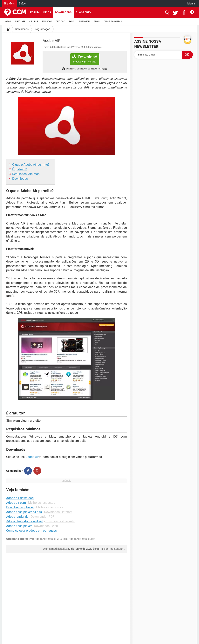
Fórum (35, 12)
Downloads (63, 12)
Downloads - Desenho (60, 521)
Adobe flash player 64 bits (24, 512)
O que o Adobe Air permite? (31, 165)
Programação (42, 29)
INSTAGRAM (84, 22)
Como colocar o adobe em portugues (31, 531)
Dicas (47, 12)
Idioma (191, 3)
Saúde (22, 3)
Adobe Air (32, 457)
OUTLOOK (60, 22)
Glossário (83, 12)
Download (85, 59)
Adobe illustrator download (25, 521)
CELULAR (34, 22)
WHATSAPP (20, 22)
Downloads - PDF (43, 517)
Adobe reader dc (17, 517)
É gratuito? (20, 169)
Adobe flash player (19, 526)
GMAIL (97, 22)
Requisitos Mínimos (26, 174)
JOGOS (8, 22)
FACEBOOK (47, 22)
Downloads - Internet (58, 512)
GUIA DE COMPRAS (113, 22)
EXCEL (72, 22)
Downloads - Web (46, 526)
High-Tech (10, 3)
